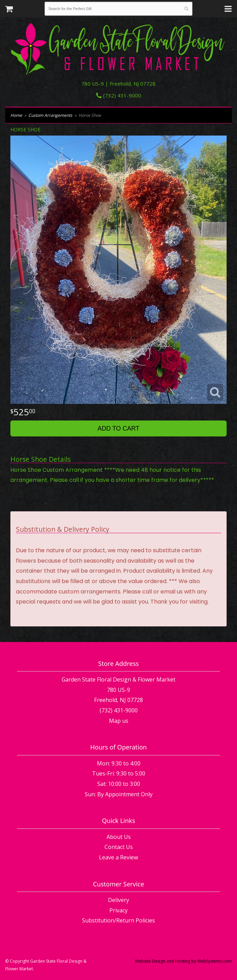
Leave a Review (118, 857)
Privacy (118, 910)
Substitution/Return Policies (118, 920)
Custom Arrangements (50, 115)
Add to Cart (118, 428)
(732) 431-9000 (119, 95)
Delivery (118, 900)
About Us (119, 837)
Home (16, 115)
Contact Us (119, 847)
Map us (119, 721)
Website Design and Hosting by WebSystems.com (183, 961)
